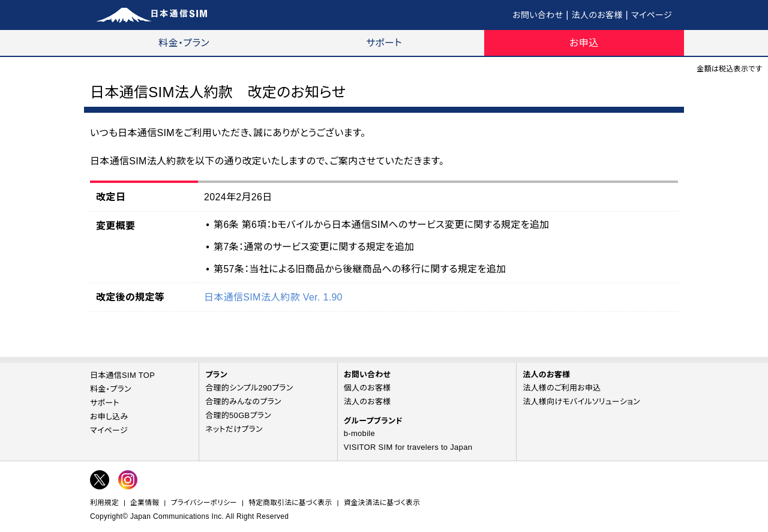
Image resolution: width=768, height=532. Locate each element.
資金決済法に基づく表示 (382, 502)
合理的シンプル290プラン (249, 388)
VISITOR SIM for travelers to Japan (408, 447)
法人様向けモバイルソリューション (581, 402)
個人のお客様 (367, 388)
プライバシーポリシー (204, 502)
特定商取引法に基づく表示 (290, 502)
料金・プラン (184, 43)
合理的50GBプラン (238, 415)
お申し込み (109, 417)
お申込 (584, 43)
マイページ (652, 15)
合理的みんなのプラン (243, 402)
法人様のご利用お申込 (562, 388)
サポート (384, 43)
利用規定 (104, 502)
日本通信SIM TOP (122, 375)
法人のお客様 (597, 15)
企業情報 (145, 502)
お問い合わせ (538, 15)
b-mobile (359, 433)
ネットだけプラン (234, 429)
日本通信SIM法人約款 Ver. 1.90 (273, 297)
